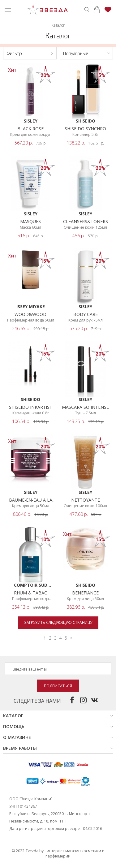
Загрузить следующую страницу (58, 622)
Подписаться (58, 686)
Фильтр (14, 53)
